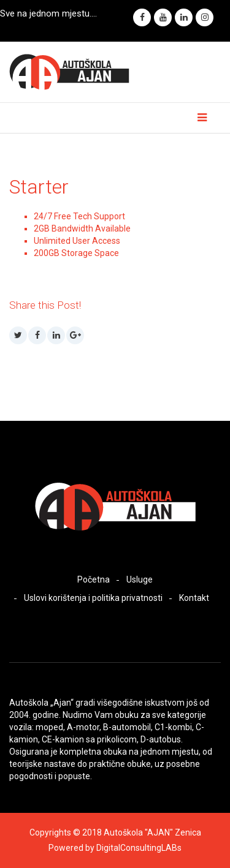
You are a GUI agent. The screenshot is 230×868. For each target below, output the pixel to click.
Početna (94, 579)
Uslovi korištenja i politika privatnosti (93, 598)
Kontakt (194, 598)
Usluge (140, 579)
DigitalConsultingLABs (139, 848)
